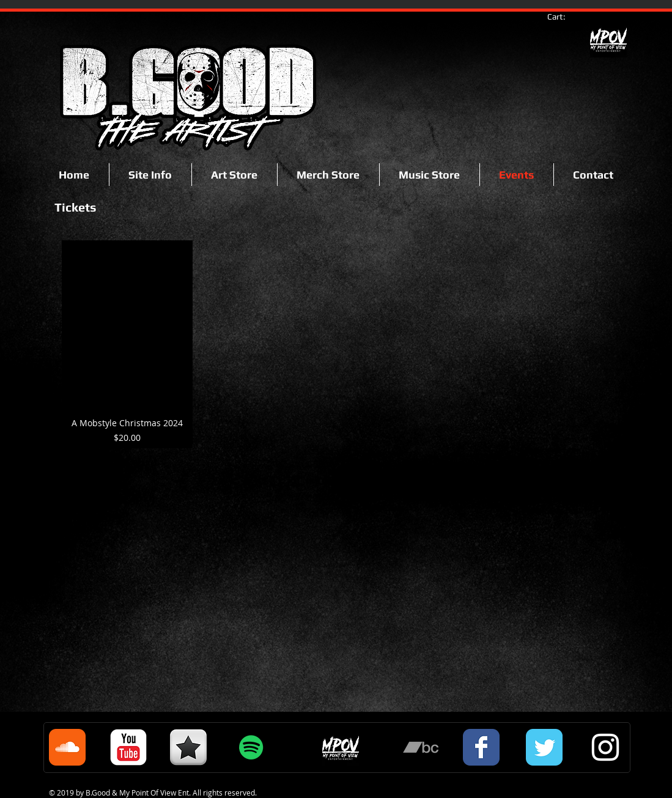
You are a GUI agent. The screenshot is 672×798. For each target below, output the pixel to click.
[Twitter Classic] (544, 747)
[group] (336, 344)
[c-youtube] (128, 747)
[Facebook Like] (89, 130)
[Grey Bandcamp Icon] (421, 747)
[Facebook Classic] (481, 747)
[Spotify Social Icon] (251, 747)
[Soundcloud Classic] (67, 747)
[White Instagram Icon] (605, 747)
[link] (562, 17)
